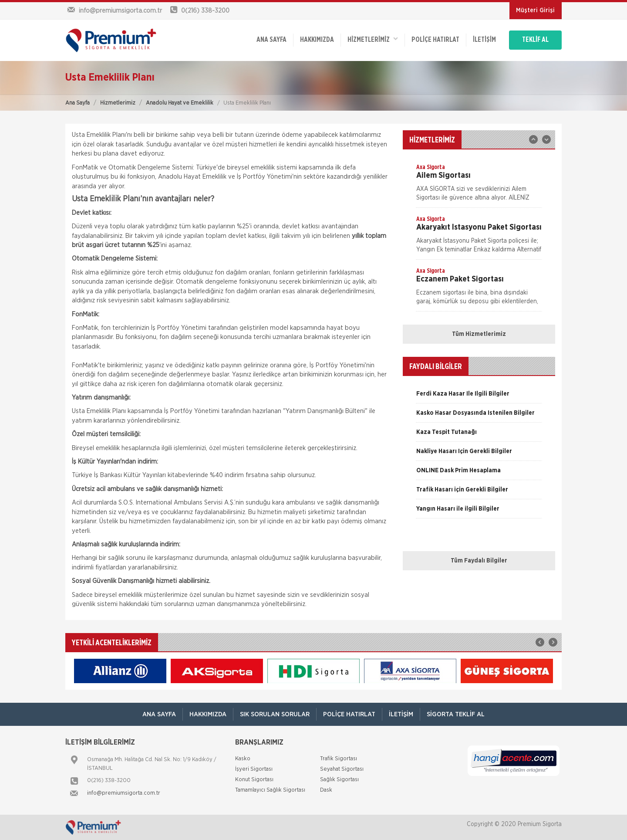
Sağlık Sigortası (339, 780)
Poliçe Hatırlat (435, 40)
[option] (479, 185)
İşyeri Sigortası (254, 769)
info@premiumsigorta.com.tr (124, 793)
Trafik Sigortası (339, 759)
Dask (326, 790)
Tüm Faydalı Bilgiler (479, 561)
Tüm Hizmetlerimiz (479, 334)
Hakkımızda (317, 40)
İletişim (484, 40)
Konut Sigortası (254, 780)
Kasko (243, 759)
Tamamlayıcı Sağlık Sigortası (270, 790)
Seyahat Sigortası (342, 769)
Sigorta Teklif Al (456, 714)
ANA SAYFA (271, 40)
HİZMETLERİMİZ (372, 39)
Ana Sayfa (78, 103)
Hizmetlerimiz (118, 103)
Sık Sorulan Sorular (275, 714)
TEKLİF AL (535, 40)
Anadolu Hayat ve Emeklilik (180, 103)
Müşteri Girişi (535, 10)
